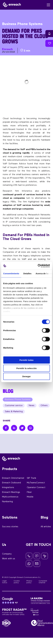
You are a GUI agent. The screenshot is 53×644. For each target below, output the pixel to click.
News (32, 406)
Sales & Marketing (14, 412)
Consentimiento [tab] (11, 273)
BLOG (8, 391)
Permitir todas (27, 360)
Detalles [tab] (27, 273)
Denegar (26, 376)
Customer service (14, 406)
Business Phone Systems (18, 400)
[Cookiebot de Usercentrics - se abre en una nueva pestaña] (38, 266)
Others (44, 406)
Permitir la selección (27, 368)
